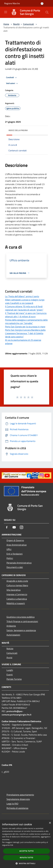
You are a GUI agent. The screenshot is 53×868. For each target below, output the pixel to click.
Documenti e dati (15, 567)
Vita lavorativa (13, 590)
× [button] (50, 823)
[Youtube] (14, 527)
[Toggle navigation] (6, 12)
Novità (16, 24)
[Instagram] (21, 527)
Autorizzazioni (13, 635)
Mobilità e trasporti (16, 603)
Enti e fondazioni (15, 554)
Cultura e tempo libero (17, 585)
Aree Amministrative (17, 545)
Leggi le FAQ (12, 804)
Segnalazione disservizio (18, 799)
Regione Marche (12, 3)
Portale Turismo (14, 679)
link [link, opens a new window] (12, 845)
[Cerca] (47, 12)
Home (6, 24)
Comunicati (28, 24)
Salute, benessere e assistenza (21, 630)
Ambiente (11, 626)
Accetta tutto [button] (26, 851)
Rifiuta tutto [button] (26, 858)
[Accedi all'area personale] (42, 4)
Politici (10, 558)
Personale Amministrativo (19, 563)
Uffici (9, 549)
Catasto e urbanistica (17, 599)
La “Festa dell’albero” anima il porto (22, 296)
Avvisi (9, 657)
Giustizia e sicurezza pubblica (20, 617)
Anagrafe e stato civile (17, 581)
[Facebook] (7, 527)
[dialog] (26, 844)
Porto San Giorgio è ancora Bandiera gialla (25, 330)
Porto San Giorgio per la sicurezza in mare (25, 327)
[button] (27, 863)
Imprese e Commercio (17, 594)
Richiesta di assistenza (17, 808)
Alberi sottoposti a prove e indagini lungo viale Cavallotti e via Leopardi (25, 301)
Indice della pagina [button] (18, 130)
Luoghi (10, 670)
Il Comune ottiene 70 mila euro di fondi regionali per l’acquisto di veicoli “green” (24, 308)
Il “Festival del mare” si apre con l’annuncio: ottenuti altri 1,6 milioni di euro (26, 315)
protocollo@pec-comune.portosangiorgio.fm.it (17, 713)
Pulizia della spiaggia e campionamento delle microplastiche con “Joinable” (26, 322)
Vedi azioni (12, 83)
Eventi (10, 675)
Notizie (10, 649)
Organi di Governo (15, 540)
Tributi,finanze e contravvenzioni (22, 621)
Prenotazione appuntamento (20, 795)
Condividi (12, 78)
